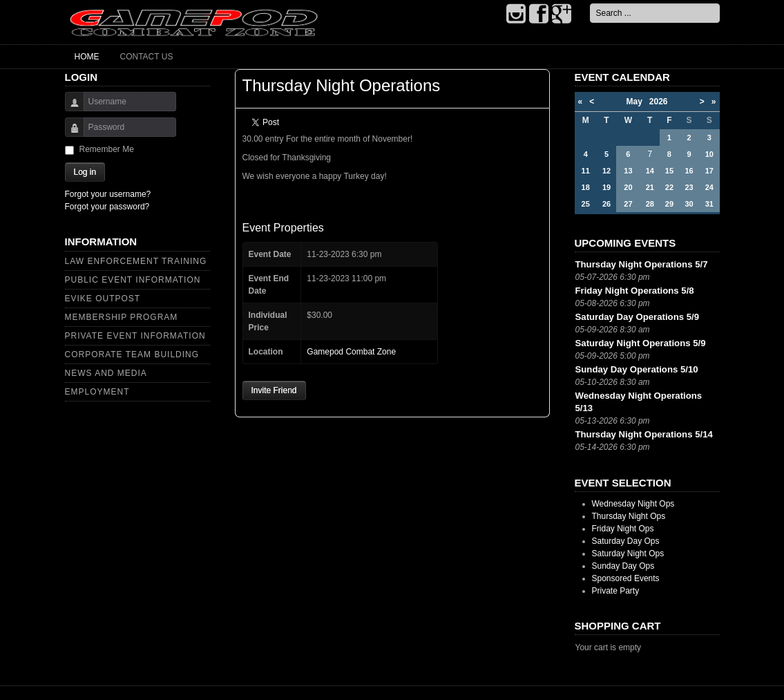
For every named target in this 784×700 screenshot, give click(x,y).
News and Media (106, 373)
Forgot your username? (108, 194)
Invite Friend (274, 390)
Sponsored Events (626, 578)
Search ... (590, 4)
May (637, 102)
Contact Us (147, 57)
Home (87, 57)
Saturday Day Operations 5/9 (638, 317)
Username (69, 108)
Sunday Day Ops (623, 566)
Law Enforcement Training (136, 261)
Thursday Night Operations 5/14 (644, 434)
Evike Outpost (103, 299)
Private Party (616, 591)
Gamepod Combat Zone (351, 352)
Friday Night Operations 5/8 (635, 291)
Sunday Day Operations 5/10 (637, 369)
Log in (85, 172)
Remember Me (107, 149)
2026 (659, 102)
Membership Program (122, 317)
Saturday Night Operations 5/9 (641, 343)
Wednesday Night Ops (633, 504)
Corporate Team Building (132, 354)
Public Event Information (133, 280)
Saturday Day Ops (626, 541)
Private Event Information (135, 336)
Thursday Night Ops (629, 516)
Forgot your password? (107, 207)
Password (69, 134)
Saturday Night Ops (628, 554)
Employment (97, 392)
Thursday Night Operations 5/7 (642, 264)
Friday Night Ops (623, 529)
